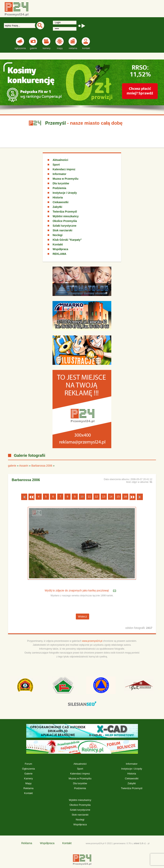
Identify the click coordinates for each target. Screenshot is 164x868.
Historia (58, 197)
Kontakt (58, 244)
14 (111, 497)
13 (104, 497)
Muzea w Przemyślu (65, 179)
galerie (12, 466)
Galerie (28, 774)
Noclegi (58, 235)
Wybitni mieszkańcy (66, 216)
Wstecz (82, 617)
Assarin (24, 466)
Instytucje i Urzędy (65, 193)
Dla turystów (61, 183)
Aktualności (60, 160)
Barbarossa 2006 (42, 466)
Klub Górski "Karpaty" (67, 240)
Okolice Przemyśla (65, 221)
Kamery (29, 778)
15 (118, 497)
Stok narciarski (62, 230)
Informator (59, 174)
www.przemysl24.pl (92, 641)
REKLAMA (59, 254)
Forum (28, 764)
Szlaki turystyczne (64, 226)
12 (96, 497)
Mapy (28, 783)
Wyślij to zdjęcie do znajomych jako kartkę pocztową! (77, 590)
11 (89, 497)
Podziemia (59, 188)
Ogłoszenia (29, 769)
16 (125, 497)
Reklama (29, 788)
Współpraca (60, 249)
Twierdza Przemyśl (65, 212)
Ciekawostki (60, 202)
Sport (56, 165)
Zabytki (57, 207)
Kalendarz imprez (64, 169)
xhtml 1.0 (138, 843)
